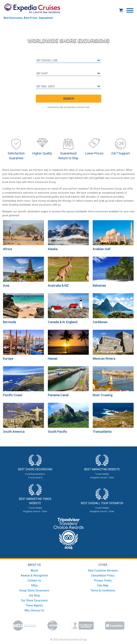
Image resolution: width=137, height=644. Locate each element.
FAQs (34, 585)
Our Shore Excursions (34, 600)
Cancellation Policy (103, 576)
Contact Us (34, 580)
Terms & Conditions (103, 590)
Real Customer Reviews (103, 571)
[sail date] (68, 87)
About (34, 571)
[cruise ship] (68, 74)
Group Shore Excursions (34, 590)
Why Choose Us (34, 610)
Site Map (103, 585)
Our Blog (34, 595)
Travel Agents (34, 605)
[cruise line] (68, 61)
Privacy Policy (103, 580)
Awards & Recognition (34, 576)
